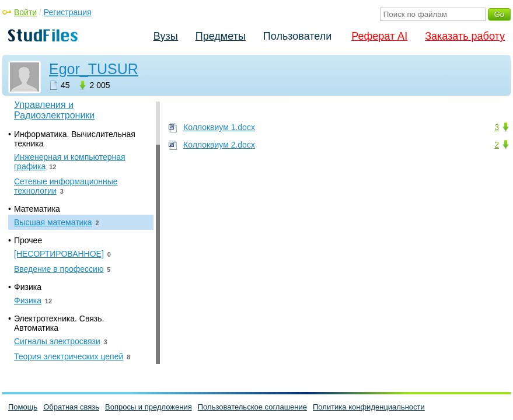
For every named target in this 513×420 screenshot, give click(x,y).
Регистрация (68, 12)
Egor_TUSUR (94, 69)
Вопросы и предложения (149, 407)
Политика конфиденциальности (369, 407)
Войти (25, 12)
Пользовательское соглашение (252, 407)
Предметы (221, 36)
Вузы (166, 36)
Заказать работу (465, 36)
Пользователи (297, 36)
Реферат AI (379, 36)
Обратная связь (71, 407)
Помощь (23, 407)
